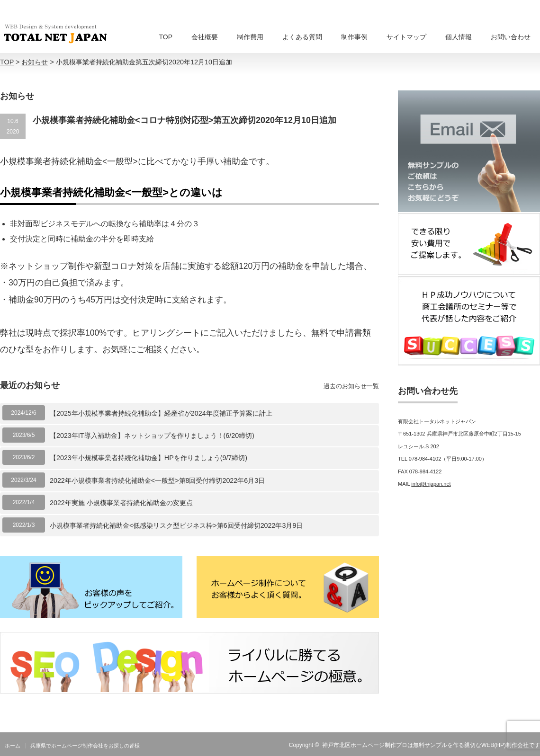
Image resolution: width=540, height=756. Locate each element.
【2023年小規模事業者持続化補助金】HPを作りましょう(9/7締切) (148, 458)
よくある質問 (302, 37)
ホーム (13, 746)
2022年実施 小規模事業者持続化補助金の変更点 (121, 503)
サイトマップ (406, 37)
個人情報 (459, 37)
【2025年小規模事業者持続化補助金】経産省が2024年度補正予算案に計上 (161, 413)
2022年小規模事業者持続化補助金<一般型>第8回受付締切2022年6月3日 (157, 480)
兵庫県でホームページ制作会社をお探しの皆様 (85, 746)
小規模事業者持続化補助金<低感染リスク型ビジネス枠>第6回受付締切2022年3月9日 (176, 525)
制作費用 (250, 37)
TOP (166, 37)
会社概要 (205, 37)
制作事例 (354, 37)
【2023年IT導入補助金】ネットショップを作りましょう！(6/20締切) (152, 436)
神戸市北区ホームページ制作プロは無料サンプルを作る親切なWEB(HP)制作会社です (431, 745)
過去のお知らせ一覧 (351, 386)
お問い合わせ (511, 37)
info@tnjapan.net (431, 484)
